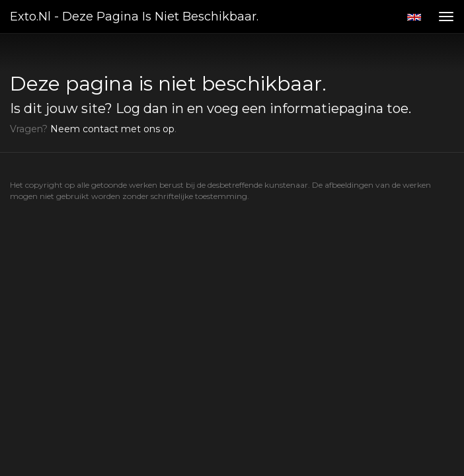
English (414, 17)
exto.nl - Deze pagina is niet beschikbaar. (134, 17)
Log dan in (150, 108)
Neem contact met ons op (112, 129)
